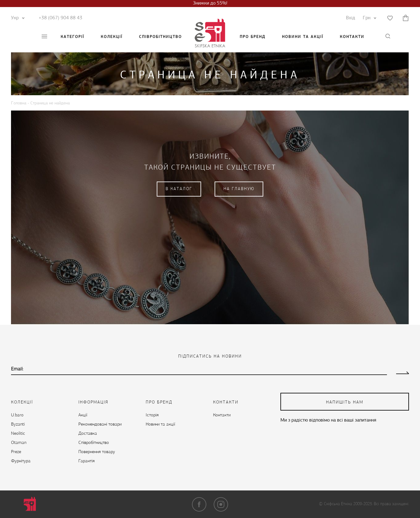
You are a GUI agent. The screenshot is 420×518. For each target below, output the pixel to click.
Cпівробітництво (160, 37)
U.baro (17, 415)
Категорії (72, 37)
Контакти (352, 37)
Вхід (351, 18)
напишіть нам (345, 402)
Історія (152, 415)
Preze (16, 452)
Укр (16, 18)
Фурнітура (21, 461)
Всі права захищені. (391, 504)
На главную (239, 189)
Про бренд (253, 37)
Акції (83, 415)
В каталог (179, 189)
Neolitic (18, 434)
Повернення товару (97, 452)
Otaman (19, 443)
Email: (17, 369)
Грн (368, 18)
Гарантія (86, 461)
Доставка (88, 434)
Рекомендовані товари (100, 424)
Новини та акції (303, 37)
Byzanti (18, 424)
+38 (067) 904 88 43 (60, 18)
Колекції (112, 37)
